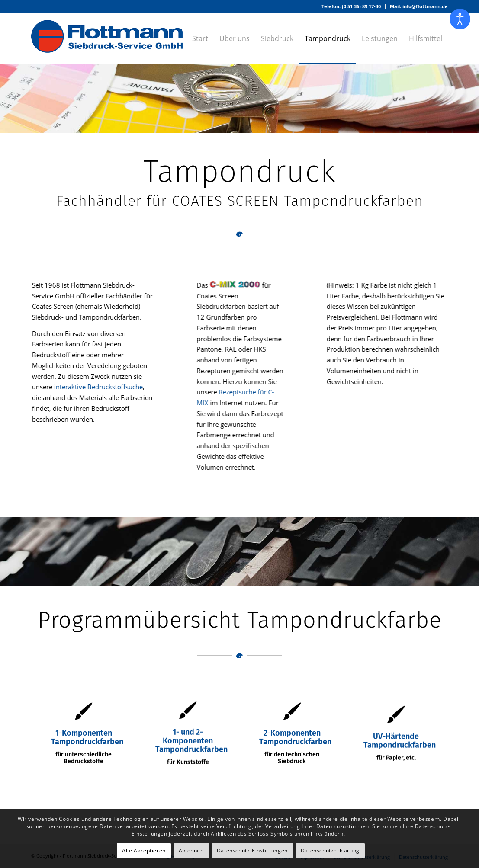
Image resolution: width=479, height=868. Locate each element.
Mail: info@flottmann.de (419, 6)
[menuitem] (351, 6)
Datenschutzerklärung (330, 850)
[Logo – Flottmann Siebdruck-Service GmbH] (107, 38)
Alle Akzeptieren (144, 850)
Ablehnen (191, 850)
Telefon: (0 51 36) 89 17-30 (351, 6)
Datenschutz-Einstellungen (252, 850)
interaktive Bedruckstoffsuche (99, 387)
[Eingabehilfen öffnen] (460, 19)
